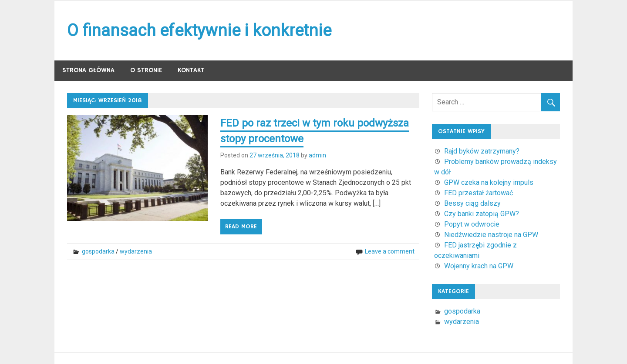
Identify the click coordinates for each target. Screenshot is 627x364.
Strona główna (88, 70)
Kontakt (191, 70)
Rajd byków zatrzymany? (482, 151)
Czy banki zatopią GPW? (482, 214)
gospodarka (98, 251)
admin (317, 155)
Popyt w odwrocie (472, 224)
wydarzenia (136, 251)
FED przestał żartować (479, 193)
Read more (241, 227)
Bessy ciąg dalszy (472, 203)
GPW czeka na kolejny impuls (489, 182)
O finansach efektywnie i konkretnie (199, 30)
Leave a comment (390, 251)
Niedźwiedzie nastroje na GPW (491, 235)
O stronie (146, 70)
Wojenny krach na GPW (479, 266)
